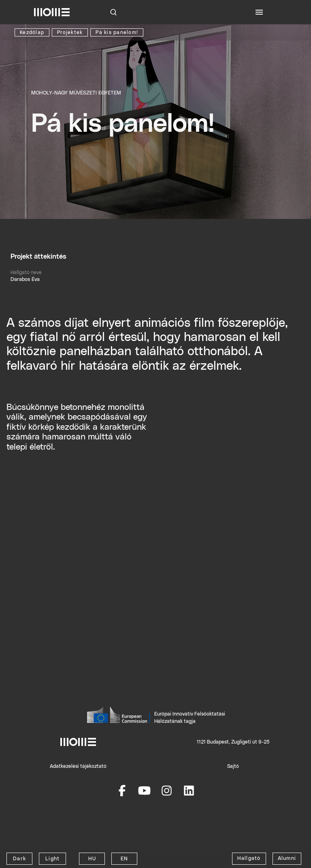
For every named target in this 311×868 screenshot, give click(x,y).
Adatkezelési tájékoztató (78, 766)
